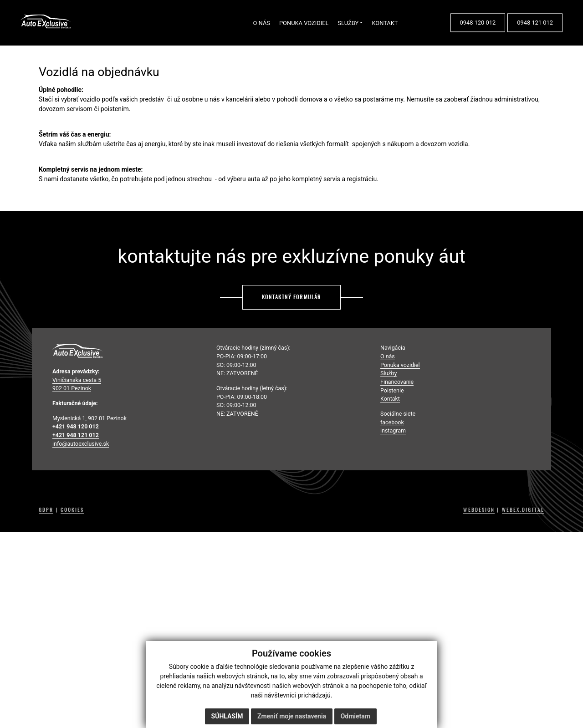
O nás (388, 356)
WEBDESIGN (479, 510)
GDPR (46, 510)
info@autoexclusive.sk (81, 444)
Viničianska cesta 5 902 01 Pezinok (77, 384)
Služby (389, 373)
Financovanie (397, 382)
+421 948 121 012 (76, 435)
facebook (392, 422)
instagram (393, 430)
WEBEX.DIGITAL (523, 510)
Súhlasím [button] (227, 716)
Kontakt (390, 399)
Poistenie (392, 390)
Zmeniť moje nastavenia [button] (292, 716)
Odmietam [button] (355, 716)
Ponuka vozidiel (400, 365)
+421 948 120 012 (76, 426)
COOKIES (72, 510)
